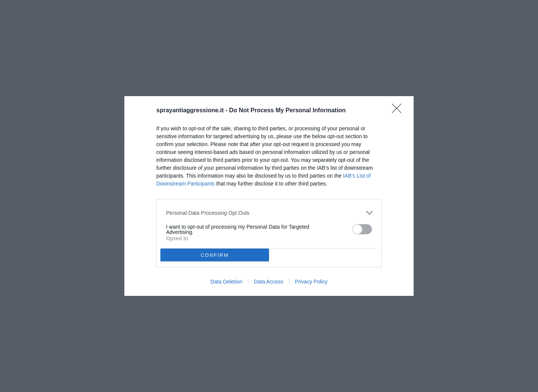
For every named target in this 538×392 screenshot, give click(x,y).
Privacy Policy (311, 282)
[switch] (362, 229)
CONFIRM (215, 255)
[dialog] (269, 196)
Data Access (269, 282)
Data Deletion (226, 282)
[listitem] (269, 213)
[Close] (399, 111)
